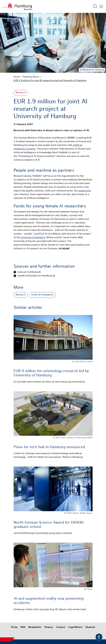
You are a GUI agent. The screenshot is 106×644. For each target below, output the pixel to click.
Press (14, 627)
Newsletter (35, 627)
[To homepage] (17, 6)
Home (17, 77)
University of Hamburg (33, 238)
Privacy (49, 627)
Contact (61, 627)
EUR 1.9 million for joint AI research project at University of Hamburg (50, 81)
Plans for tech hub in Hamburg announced (49, 447)
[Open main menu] (101, 6)
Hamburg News (31, 77)
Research (21, 93)
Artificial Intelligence (42, 295)
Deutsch (90, 627)
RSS (23, 627)
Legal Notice (75, 627)
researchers (85, 191)
